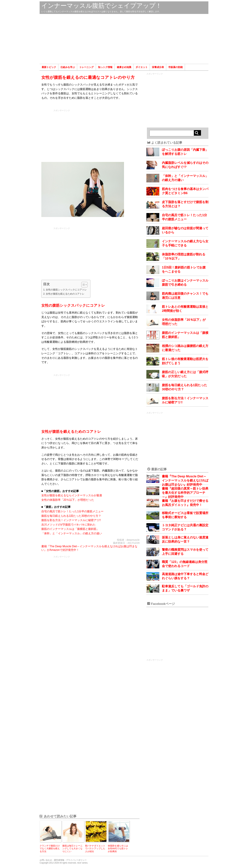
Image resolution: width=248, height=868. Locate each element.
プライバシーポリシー (76, 860)
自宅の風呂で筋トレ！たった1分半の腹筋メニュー (72, 511)
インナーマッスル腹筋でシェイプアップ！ (102, 6)
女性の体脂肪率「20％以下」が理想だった (68, 500)
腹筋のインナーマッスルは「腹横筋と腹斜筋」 (70, 529)
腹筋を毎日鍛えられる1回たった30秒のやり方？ (71, 516)
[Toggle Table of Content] (83, 285)
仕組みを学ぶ (68, 67)
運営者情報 (59, 860)
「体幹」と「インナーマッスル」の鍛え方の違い (72, 533)
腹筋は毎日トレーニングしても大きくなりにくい (72, 849)
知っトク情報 (105, 67)
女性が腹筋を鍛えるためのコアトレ (65, 294)
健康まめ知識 (124, 67)
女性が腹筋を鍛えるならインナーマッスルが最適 (72, 495)
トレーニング (86, 67)
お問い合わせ (46, 860)
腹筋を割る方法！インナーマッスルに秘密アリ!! (71, 520)
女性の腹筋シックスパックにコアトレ (66, 290)
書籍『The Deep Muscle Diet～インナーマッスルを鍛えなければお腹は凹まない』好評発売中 (185, 480)
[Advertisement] (124, 39)
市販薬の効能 (175, 67)
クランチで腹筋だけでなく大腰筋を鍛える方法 (50, 849)
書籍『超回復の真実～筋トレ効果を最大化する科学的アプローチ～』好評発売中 (185, 493)
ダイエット (142, 67)
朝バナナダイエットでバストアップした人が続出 (95, 849)
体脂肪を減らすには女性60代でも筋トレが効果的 (118, 849)
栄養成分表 (158, 67)
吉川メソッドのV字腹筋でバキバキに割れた (68, 525)
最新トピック (49, 67)
